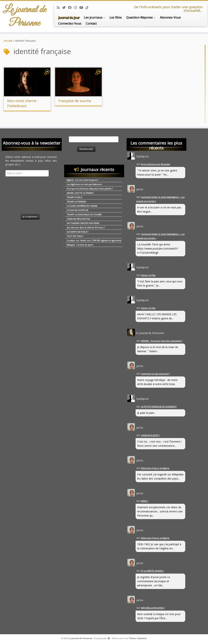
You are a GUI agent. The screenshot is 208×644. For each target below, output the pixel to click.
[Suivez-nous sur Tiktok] (88, 8)
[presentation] (21, 194)
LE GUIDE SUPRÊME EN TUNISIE (82, 206)
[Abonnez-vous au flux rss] (60, 8)
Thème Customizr (138, 638)
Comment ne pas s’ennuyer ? (155, 374)
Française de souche (75, 101)
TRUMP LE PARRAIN (76, 202)
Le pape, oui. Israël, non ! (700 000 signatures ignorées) (94, 240)
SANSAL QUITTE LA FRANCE (80, 193)
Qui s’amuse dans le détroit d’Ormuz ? (86, 227)
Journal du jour (69, 17)
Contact (91, 23)
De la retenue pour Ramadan (156, 164)
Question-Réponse (141, 17)
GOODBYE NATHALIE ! (77, 232)
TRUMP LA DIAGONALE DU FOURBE (84, 215)
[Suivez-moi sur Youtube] (82, 8)
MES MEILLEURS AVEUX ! (153, 608)
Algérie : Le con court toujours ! (82, 180)
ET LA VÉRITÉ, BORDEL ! (152, 571)
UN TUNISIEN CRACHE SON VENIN (83, 223)
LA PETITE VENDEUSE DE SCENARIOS (159, 407)
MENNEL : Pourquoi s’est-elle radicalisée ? (162, 341)
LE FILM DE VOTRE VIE (77, 210)
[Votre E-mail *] (27, 173)
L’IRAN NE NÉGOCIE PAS (78, 219)
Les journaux (94, 17)
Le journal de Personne (24, 17)
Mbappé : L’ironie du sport (80, 245)
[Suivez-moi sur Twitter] (65, 8)
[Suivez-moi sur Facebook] (71, 8)
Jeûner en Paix (148, 275)
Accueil (8, 41)
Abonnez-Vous (170, 17)
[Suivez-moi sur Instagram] (77, 8)
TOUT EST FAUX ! (75, 236)
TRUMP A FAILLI (74, 197)
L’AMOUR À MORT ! (150, 435)
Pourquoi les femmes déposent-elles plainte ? (90, 189)
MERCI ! (145, 501)
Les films (116, 17)
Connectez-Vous (70, 23)
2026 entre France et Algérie (155, 468)
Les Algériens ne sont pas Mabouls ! (84, 184)
